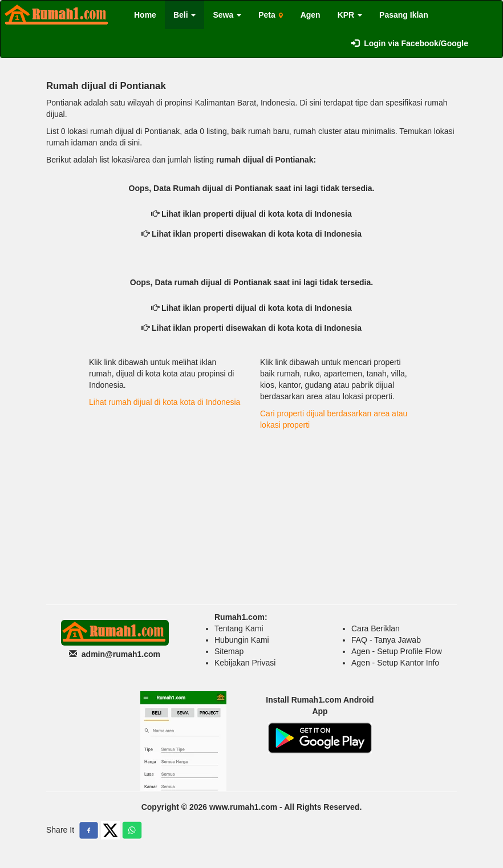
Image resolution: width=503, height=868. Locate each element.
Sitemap (229, 651)
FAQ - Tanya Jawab (386, 640)
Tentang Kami (239, 628)
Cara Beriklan (376, 628)
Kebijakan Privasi (245, 663)
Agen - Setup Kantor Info (395, 663)
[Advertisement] (251, 513)
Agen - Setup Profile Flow (397, 651)
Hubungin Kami (242, 640)
